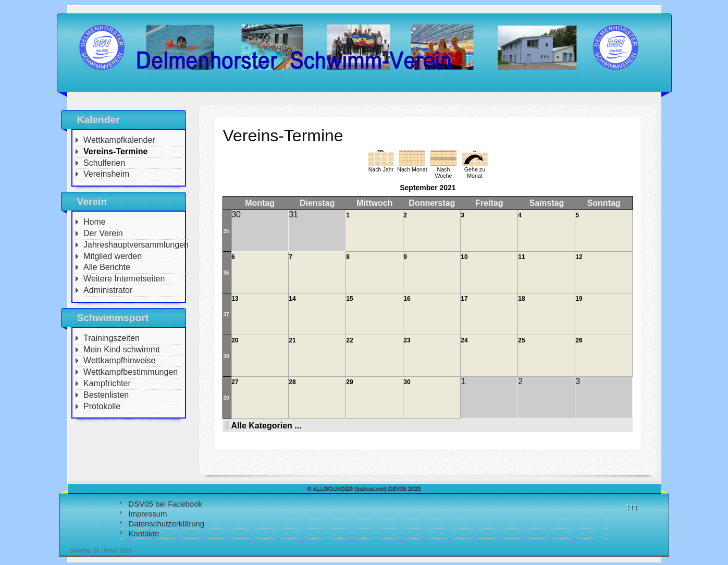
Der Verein (103, 233)
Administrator (108, 290)
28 (292, 382)
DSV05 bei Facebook (165, 504)
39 (226, 398)
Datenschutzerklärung (166, 524)
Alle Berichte (107, 267)
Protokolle (102, 406)
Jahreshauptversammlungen (136, 245)
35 (226, 231)
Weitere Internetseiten (124, 279)
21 (292, 340)
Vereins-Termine (115, 151)
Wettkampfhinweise (119, 360)
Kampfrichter (107, 383)
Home (95, 222)
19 (579, 299)
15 (349, 299)
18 (521, 299)
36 (226, 273)
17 (464, 299)
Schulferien (104, 163)
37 (226, 315)
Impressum (147, 514)
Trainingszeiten (112, 338)
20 (235, 340)
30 (407, 382)
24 (464, 340)
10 (464, 257)
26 (579, 340)
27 (235, 382)
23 (407, 340)
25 (521, 340)
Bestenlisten (106, 395)
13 (235, 299)
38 (226, 356)
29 (349, 382)
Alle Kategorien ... (266, 426)
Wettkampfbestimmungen (131, 372)
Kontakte (144, 533)
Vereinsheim (106, 174)
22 (349, 340)
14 (292, 299)
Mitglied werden (113, 256)
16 (407, 299)
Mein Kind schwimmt (122, 349)
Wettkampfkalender (119, 140)
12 (579, 257)
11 (521, 257)
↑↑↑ (632, 506)
